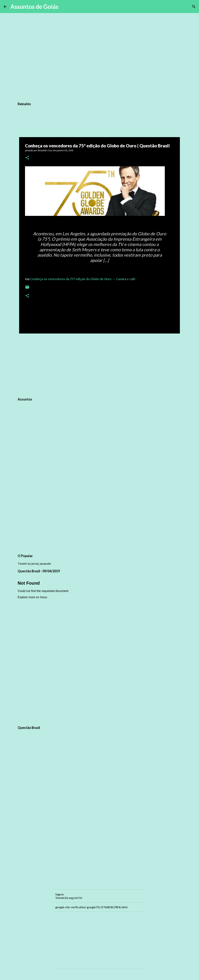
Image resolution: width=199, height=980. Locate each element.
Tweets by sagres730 (69, 898)
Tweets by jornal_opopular (34, 563)
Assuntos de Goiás (34, 7)
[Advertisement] (99, 365)
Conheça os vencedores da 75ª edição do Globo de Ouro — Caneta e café (83, 279)
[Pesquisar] (63, 7)
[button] (27, 158)
